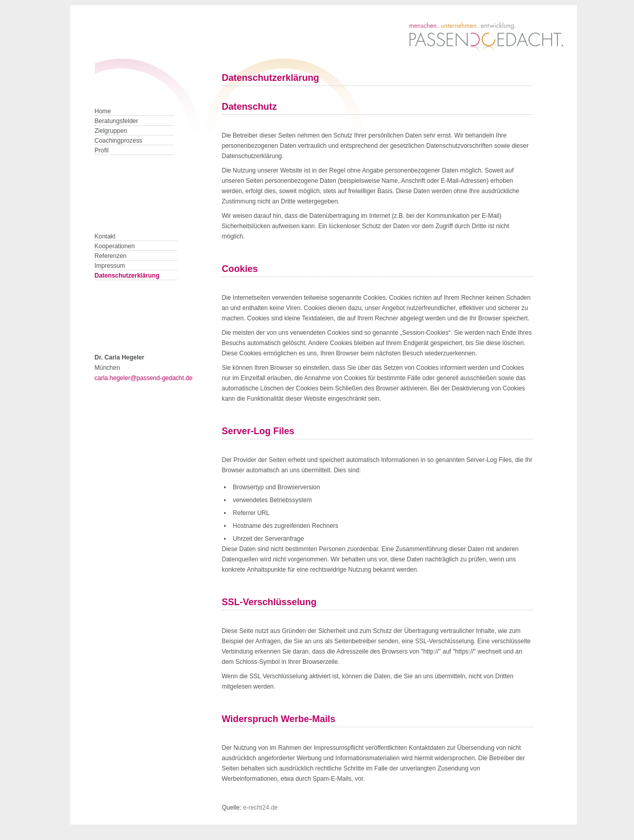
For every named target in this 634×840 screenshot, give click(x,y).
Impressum (110, 266)
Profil (102, 150)
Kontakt (105, 236)
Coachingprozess (119, 141)
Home (103, 111)
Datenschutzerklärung (127, 276)
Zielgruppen (111, 131)
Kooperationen (115, 246)
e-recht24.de (260, 808)
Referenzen (111, 256)
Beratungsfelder (117, 121)
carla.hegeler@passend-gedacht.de (144, 378)
